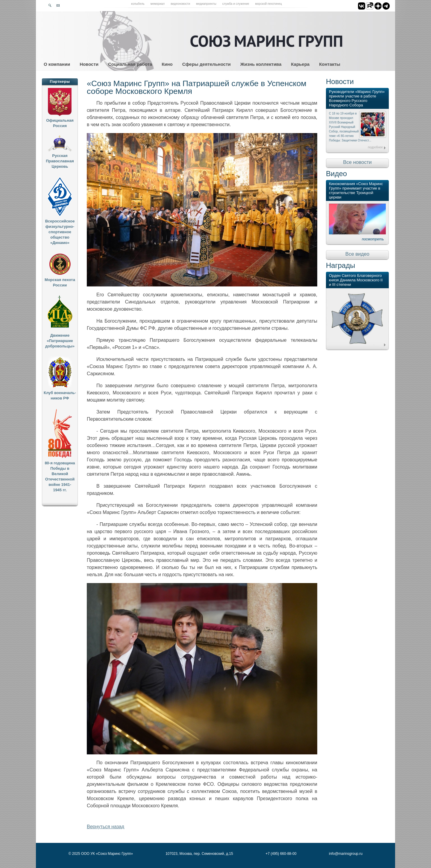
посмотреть (373, 239)
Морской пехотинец (268, 4)
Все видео (357, 254)
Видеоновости (180, 4)
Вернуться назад (106, 827)
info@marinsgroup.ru (346, 854)
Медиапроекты (206, 4)
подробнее (375, 147)
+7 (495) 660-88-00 (281, 854)
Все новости (357, 162)
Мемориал (158, 4)
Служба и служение (236, 4)
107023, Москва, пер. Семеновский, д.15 (199, 854)
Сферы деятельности (207, 64)
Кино (167, 64)
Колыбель (138, 4)
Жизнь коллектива (261, 64)
